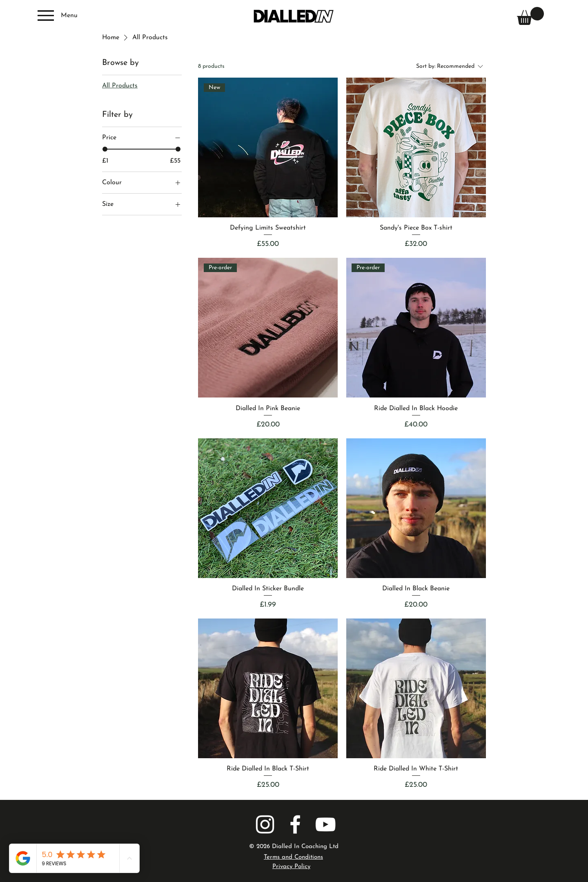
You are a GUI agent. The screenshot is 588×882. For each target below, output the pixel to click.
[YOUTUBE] (325, 824)
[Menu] (57, 15)
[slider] (105, 149)
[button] (530, 16)
